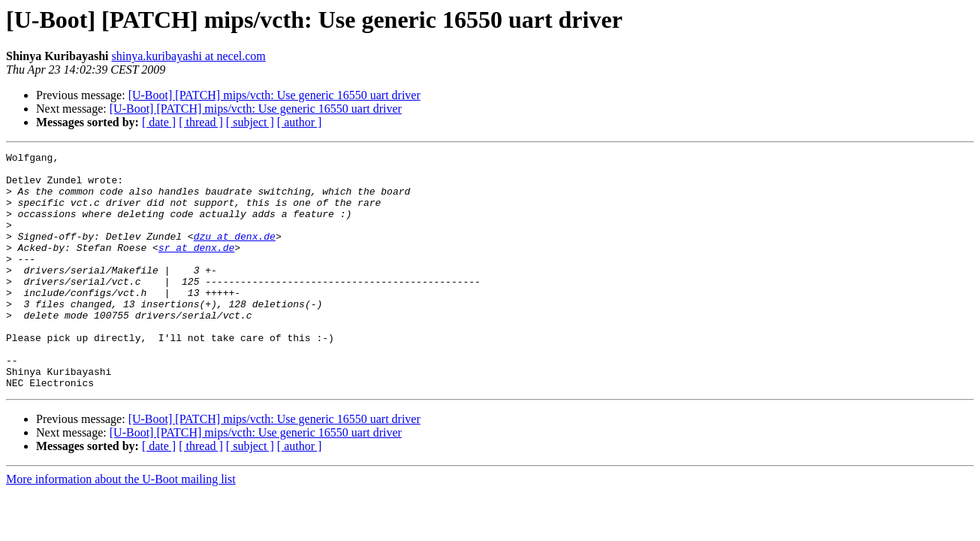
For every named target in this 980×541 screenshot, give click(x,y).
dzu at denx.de (235, 254)
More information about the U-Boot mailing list (121, 526)
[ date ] (159, 122)
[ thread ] (201, 122)
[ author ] (300, 122)
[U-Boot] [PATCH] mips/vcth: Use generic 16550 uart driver (274, 95)
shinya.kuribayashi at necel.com (189, 56)
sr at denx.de (196, 267)
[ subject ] (250, 122)
